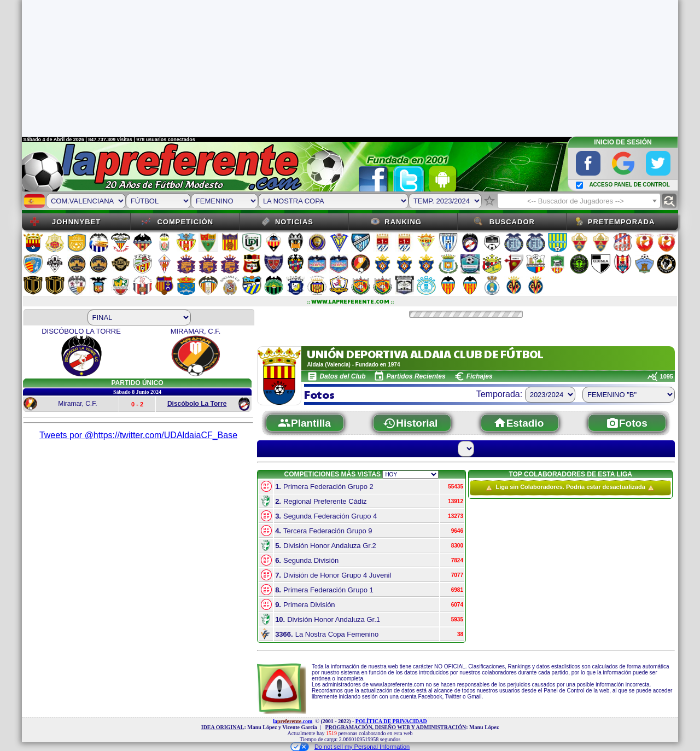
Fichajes (480, 376)
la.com (293, 721)
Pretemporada (622, 222)
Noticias (294, 222)
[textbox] (579, 201)
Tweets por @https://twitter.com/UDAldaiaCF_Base (138, 435)
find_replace (669, 201)
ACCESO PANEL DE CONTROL (629, 185)
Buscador (512, 222)
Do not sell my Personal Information (350, 747)
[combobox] (579, 201)
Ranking (403, 222)
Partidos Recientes (416, 376)
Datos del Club (342, 376)
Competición (185, 222)
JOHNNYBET (76, 222)
